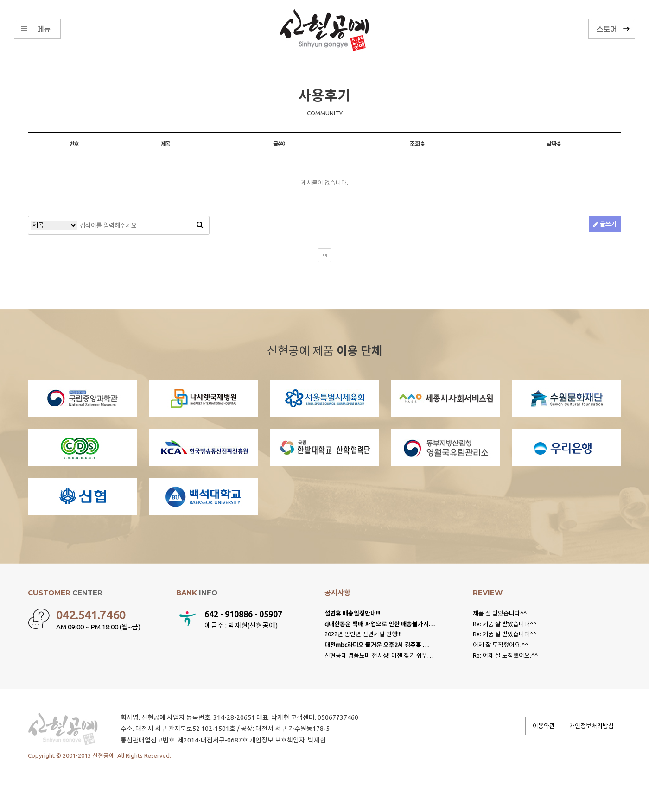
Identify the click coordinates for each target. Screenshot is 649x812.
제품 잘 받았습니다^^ (500, 613)
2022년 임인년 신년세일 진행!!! (363, 634)
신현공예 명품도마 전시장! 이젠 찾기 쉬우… (379, 655)
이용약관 (544, 726)
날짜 (553, 144)
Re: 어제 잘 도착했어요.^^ (505, 655)
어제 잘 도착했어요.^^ (500, 645)
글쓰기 (605, 224)
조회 (417, 144)
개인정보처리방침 (592, 726)
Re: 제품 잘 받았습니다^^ (505, 624)
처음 (324, 255)
